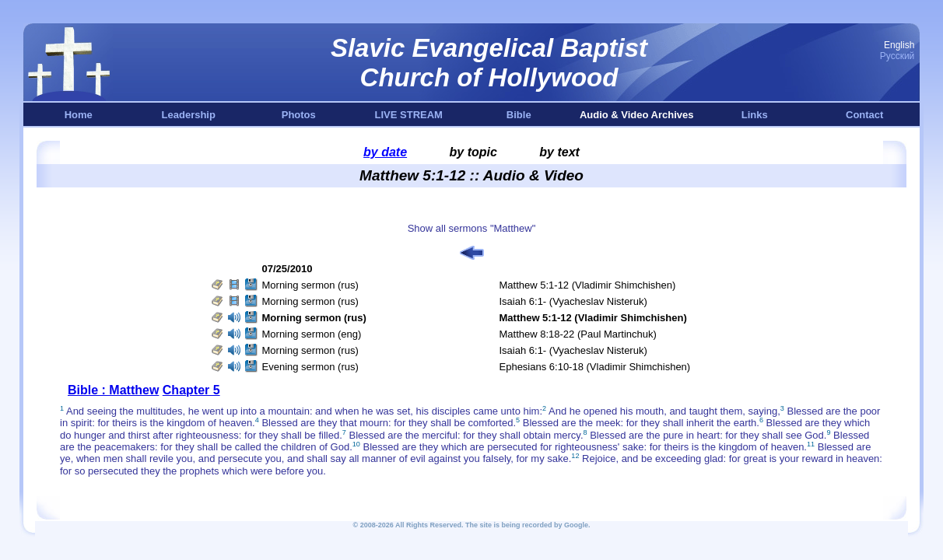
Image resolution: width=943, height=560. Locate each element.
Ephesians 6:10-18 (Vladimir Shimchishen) (595, 367)
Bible (519, 115)
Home (79, 115)
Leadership (189, 115)
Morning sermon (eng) (312, 334)
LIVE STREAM (409, 115)
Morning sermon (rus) (310, 285)
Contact (864, 115)
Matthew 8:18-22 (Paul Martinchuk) (578, 334)
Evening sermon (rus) (310, 367)
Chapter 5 (191, 390)
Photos (299, 115)
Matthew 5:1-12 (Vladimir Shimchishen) (588, 285)
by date (385, 152)
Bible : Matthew (113, 390)
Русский (897, 56)
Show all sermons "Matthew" (472, 228)
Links (755, 115)
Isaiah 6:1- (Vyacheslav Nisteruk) (573, 301)
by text (559, 152)
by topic (473, 152)
